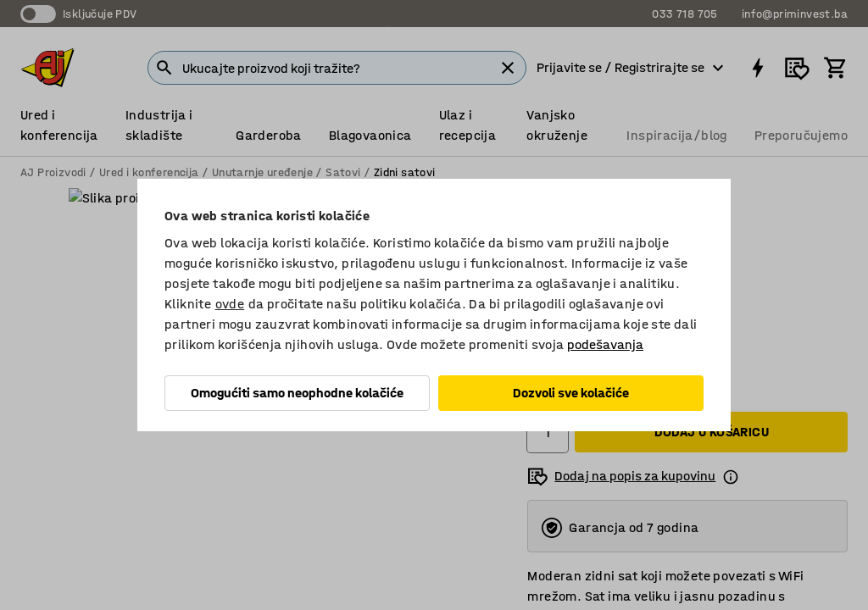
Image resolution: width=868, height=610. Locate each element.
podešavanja (605, 344)
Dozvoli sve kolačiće (571, 393)
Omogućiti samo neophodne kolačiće (297, 393)
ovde (230, 304)
